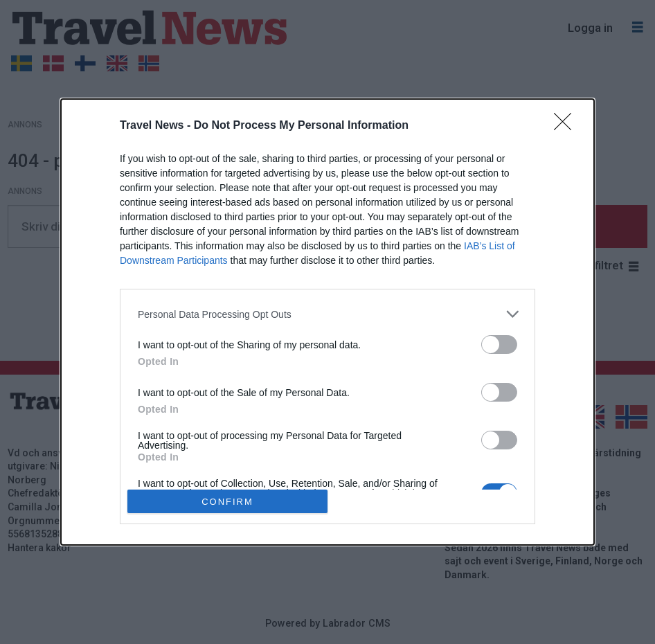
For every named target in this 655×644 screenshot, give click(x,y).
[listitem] (327, 314)
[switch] (499, 345)
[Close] (567, 126)
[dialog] (327, 322)
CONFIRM (227, 502)
